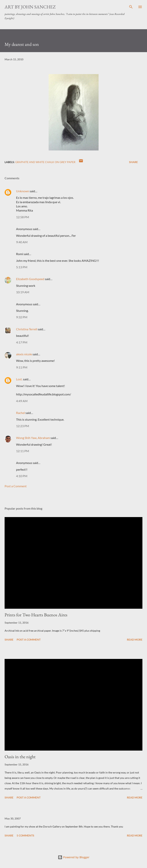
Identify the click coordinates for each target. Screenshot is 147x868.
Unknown (23, 191)
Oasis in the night (20, 757)
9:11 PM (22, 367)
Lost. (19, 379)
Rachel (20, 413)
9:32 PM (22, 317)
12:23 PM (23, 426)
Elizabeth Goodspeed (30, 279)
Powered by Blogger (74, 857)
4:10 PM (22, 476)
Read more (135, 640)
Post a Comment (16, 486)
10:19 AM (23, 292)
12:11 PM (23, 451)
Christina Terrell (27, 329)
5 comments (25, 835)
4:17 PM (22, 342)
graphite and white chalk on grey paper (45, 162)
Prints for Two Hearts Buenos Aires (36, 615)
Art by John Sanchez (30, 7)
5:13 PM (22, 267)
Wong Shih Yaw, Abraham (33, 438)
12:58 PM (23, 217)
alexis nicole (24, 354)
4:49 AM (22, 401)
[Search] (131, 7)
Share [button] (133, 162)
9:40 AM (22, 242)
